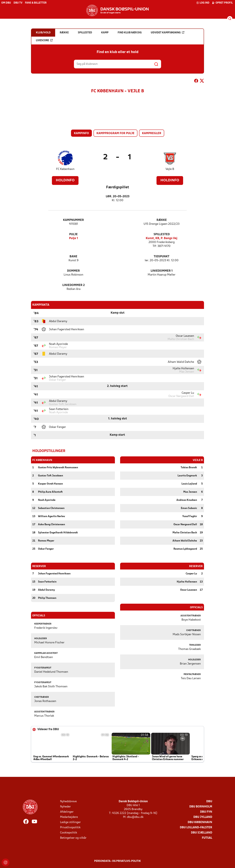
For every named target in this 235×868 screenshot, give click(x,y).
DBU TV (18, 3)
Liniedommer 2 (74, 285)
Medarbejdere (69, 817)
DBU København (200, 822)
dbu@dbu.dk (135, 817)
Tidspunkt (162, 257)
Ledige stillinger (70, 822)
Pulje (73, 234)
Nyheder (65, 807)
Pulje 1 (74, 238)
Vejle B (170, 169)
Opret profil (222, 3)
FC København (65, 169)
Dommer (73, 271)
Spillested (162, 234)
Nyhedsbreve (68, 801)
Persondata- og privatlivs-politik (117, 861)
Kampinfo (81, 133)
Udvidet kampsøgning (168, 33)
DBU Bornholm (201, 807)
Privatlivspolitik (70, 827)
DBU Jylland (203, 817)
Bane (73, 257)
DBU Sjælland (202, 833)
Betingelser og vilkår (73, 838)
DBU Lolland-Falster (196, 827)
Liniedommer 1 (162, 271)
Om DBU (6, 3)
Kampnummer (73, 220)
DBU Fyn (206, 812)
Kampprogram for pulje (115, 133)
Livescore (44, 40)
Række (162, 220)
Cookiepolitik (69, 833)
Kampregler (152, 133)
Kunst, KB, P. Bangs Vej (162, 238)
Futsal (207, 838)
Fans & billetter (36, 3)
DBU (209, 801)
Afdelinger (67, 812)
